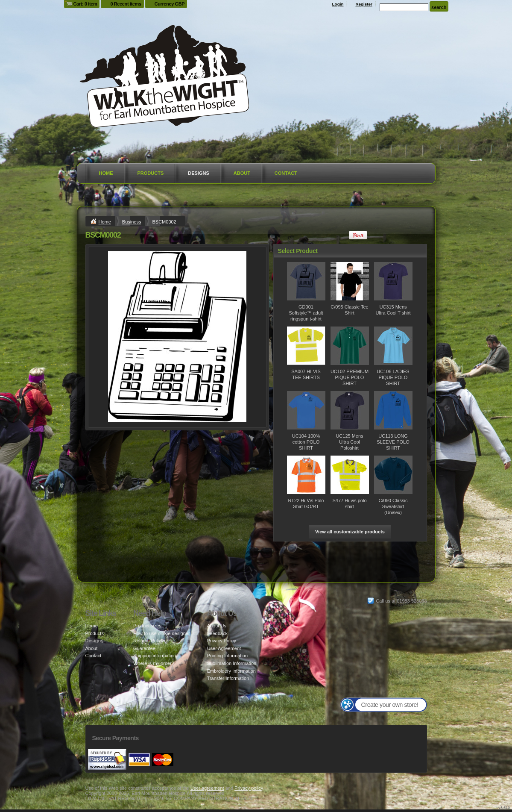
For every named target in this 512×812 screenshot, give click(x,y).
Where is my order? (154, 663)
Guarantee (144, 648)
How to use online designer (162, 633)
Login (338, 4)
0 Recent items (126, 4)
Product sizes (147, 626)
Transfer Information (228, 678)
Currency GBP (170, 4)
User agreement (207, 788)
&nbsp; (306, 281)
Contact (286, 173)
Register (364, 4)
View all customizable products (350, 532)
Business (132, 222)
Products (151, 173)
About (242, 173)
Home (106, 173)
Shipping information (155, 656)
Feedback (217, 633)
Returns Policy (148, 641)
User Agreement (224, 648)
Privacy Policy (222, 641)
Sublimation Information (232, 663)
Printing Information (227, 656)
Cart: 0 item (85, 4)
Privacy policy (249, 788)
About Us (217, 626)
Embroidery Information (231, 671)
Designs (199, 173)
